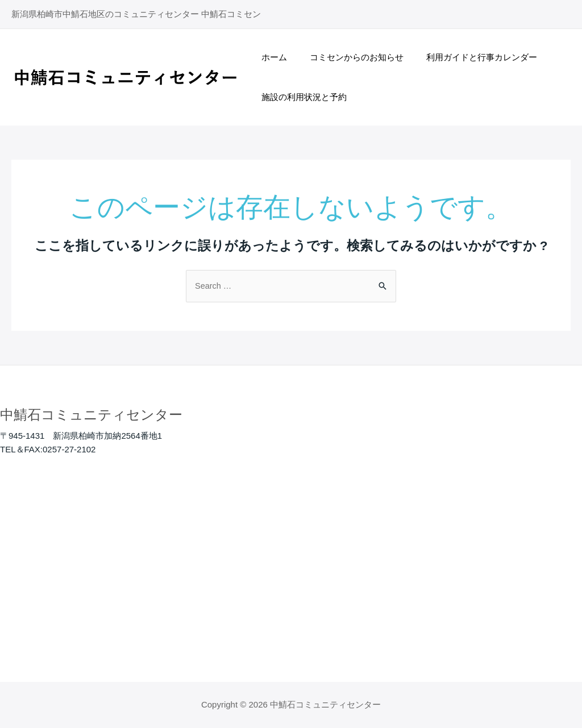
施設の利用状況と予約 (301, 97)
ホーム (271, 57)
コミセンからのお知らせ (348, 57)
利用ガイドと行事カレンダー (467, 57)
